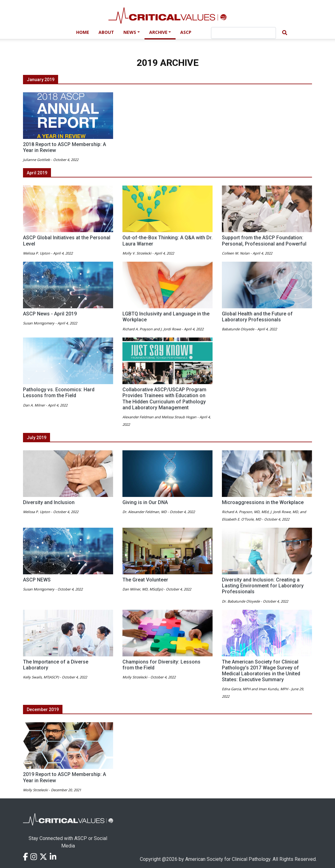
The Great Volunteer (145, 580)
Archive (158, 32)
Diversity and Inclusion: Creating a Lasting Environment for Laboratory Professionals (263, 586)
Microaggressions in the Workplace (263, 502)
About (106, 32)
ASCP (186, 32)
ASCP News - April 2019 (50, 314)
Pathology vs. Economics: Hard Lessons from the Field (59, 393)
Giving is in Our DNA (145, 502)
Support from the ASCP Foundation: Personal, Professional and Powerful (264, 241)
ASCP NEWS (37, 580)
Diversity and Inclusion (49, 502)
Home (83, 32)
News (130, 32)
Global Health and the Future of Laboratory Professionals (257, 317)
